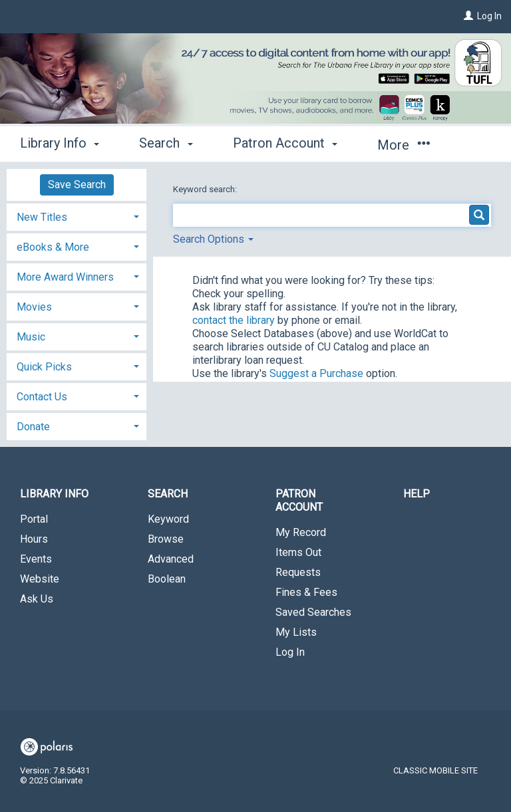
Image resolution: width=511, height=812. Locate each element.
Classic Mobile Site (435, 770)
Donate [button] (33, 427)
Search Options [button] (213, 239)
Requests (298, 572)
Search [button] (166, 143)
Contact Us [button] (42, 397)
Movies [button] (34, 307)
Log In (489, 16)
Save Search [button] (77, 185)
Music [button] (31, 337)
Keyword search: (206, 189)
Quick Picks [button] (44, 367)
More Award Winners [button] (65, 277)
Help (417, 494)
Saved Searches (313, 612)
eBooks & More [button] (53, 247)
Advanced (171, 559)
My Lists (296, 632)
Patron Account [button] (285, 143)
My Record (301, 532)
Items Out (298, 552)
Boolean (167, 579)
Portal (34, 519)
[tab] (77, 216)
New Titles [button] (42, 217)
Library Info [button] (60, 143)
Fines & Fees (306, 592)
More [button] (404, 145)
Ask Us (37, 599)
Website (40, 579)
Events (36, 559)
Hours (34, 539)
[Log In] (468, 16)
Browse (166, 539)
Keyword (168, 519)
